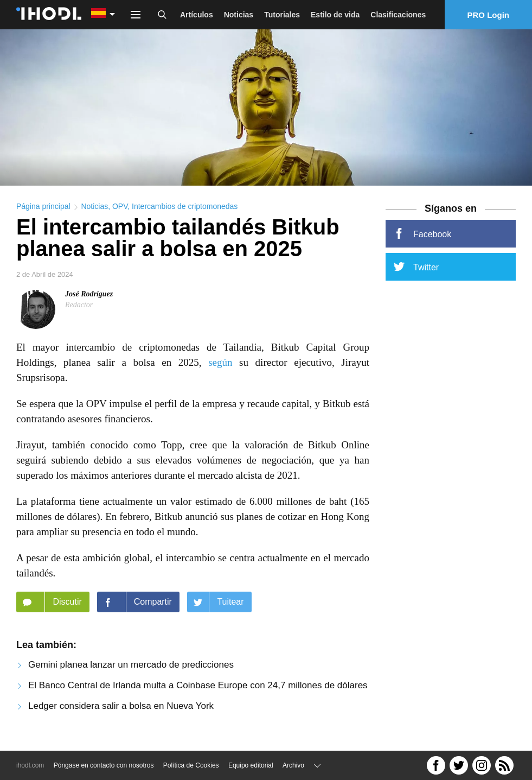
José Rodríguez (89, 297)
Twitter (416, 270)
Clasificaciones (398, 15)
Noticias (239, 15)
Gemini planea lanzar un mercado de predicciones (131, 668)
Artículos (197, 15)
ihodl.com (30, 765)
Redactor (79, 308)
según (220, 366)
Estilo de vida (335, 15)
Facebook (422, 237)
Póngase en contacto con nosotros (104, 765)
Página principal (43, 210)
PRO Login (489, 15)
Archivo (293, 765)
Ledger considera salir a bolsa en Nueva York (121, 709)
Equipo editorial (251, 765)
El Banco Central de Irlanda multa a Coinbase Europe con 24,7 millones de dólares (198, 689)
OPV (120, 210)
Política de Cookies (191, 765)
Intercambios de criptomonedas (185, 210)
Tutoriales (282, 15)
